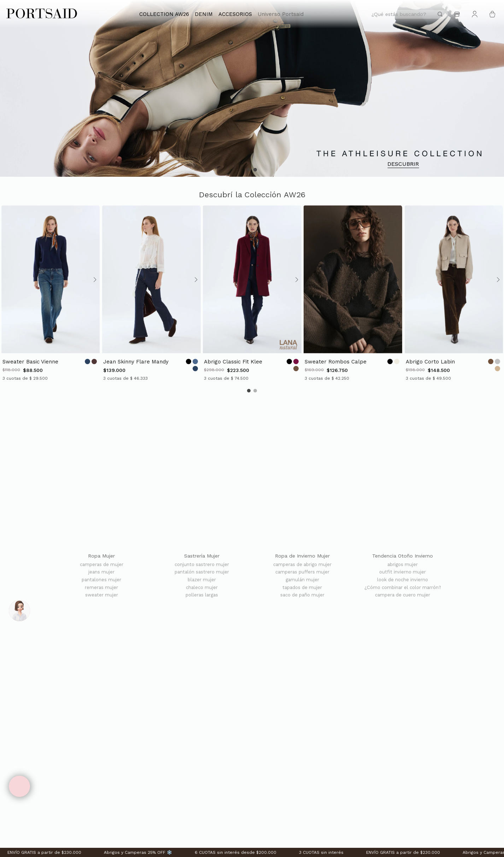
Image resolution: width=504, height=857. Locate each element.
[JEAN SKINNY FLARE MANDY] (151, 293)
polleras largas (202, 595)
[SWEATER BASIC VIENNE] (50, 293)
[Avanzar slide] (94, 280)
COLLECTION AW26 (164, 14)
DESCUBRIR (403, 164)
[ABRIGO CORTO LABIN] (454, 293)
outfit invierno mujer (403, 572)
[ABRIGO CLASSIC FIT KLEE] (252, 293)
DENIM (204, 14)
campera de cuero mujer (403, 595)
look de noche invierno (403, 580)
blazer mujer (202, 580)
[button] (249, 170)
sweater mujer (102, 595)
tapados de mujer (302, 588)
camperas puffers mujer (302, 572)
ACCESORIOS (235, 14)
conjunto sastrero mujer (202, 565)
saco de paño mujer (302, 595)
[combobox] (407, 14)
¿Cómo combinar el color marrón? (403, 588)
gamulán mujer (302, 580)
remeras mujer (101, 588)
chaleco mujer (202, 588)
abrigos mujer (403, 565)
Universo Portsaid (281, 14)
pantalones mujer (101, 580)
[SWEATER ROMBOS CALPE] (353, 293)
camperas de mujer (102, 565)
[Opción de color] (87, 362)
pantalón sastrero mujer (202, 572)
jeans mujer (101, 572)
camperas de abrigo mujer (302, 565)
